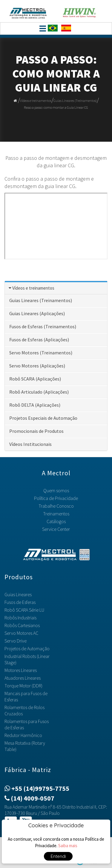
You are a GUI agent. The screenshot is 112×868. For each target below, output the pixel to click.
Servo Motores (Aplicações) (37, 366)
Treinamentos (56, 514)
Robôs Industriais (20, 618)
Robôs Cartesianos (22, 625)
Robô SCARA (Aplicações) (35, 379)
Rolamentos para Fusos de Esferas (27, 724)
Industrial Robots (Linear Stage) (27, 659)
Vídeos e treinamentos (36, 101)
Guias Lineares (18, 594)
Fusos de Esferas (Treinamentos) (43, 326)
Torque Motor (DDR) (23, 686)
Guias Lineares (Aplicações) (37, 313)
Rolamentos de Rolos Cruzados (24, 710)
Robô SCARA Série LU (24, 610)
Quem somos (56, 490)
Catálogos (56, 521)
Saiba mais (68, 846)
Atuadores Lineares (23, 678)
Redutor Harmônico (23, 735)
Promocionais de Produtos (36, 431)
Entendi (58, 856)
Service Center (56, 529)
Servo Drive (16, 641)
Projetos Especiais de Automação (43, 418)
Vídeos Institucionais (30, 444)
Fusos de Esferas (20, 602)
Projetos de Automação (27, 648)
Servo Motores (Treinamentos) (41, 353)
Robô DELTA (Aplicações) (35, 405)
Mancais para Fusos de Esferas (26, 696)
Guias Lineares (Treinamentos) (75, 101)
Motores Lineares (21, 670)
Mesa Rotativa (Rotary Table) (25, 746)
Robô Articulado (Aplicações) (39, 392)
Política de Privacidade (56, 498)
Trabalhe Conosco (56, 506)
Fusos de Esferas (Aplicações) (39, 340)
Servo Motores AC (21, 633)
